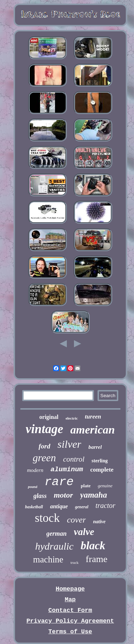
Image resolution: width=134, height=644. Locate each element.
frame (97, 559)
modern (35, 470)
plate (86, 486)
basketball (34, 507)
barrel (95, 447)
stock (48, 518)
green (44, 458)
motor (63, 495)
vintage (44, 429)
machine (48, 559)
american (93, 430)
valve (84, 532)
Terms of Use (70, 632)
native (99, 522)
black (93, 546)
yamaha (93, 495)
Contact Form (70, 610)
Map (70, 600)
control (74, 459)
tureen (93, 417)
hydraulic (54, 546)
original (49, 417)
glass (40, 496)
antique (59, 506)
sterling (100, 461)
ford (44, 446)
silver (70, 444)
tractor (105, 505)
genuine (105, 486)
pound (33, 487)
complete (102, 470)
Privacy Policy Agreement (70, 621)
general (82, 507)
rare (59, 482)
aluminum (67, 469)
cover (76, 520)
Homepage (70, 589)
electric (71, 418)
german (57, 534)
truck (75, 562)
